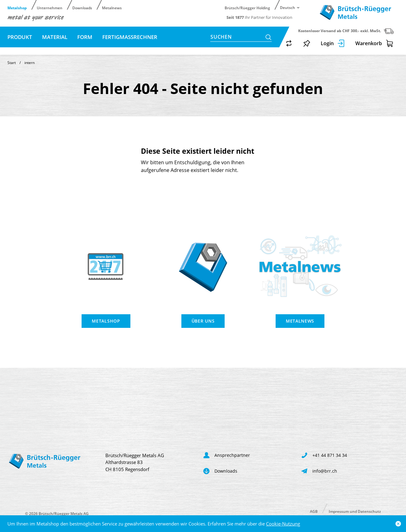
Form (85, 37)
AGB (314, 511)
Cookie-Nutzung (283, 524)
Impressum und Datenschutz (355, 511)
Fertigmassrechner (130, 37)
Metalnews (112, 8)
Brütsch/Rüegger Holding (247, 8)
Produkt (20, 37)
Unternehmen (50, 8)
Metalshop (17, 8)
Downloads (82, 8)
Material (55, 37)
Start (12, 63)
